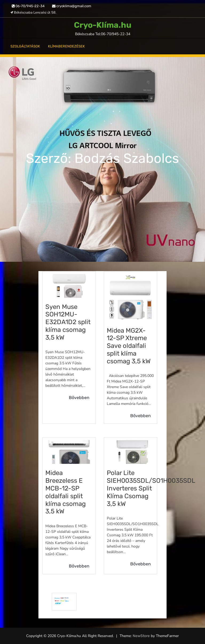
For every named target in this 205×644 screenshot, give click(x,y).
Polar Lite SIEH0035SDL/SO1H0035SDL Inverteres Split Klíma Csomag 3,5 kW (151, 488)
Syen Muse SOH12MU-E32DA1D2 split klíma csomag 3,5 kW (68, 322)
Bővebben (79, 398)
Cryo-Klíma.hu (103, 25)
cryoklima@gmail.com (72, 6)
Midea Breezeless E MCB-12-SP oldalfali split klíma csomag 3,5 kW (66, 492)
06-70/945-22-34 (28, 6)
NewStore (141, 636)
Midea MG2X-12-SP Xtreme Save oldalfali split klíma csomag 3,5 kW (129, 346)
